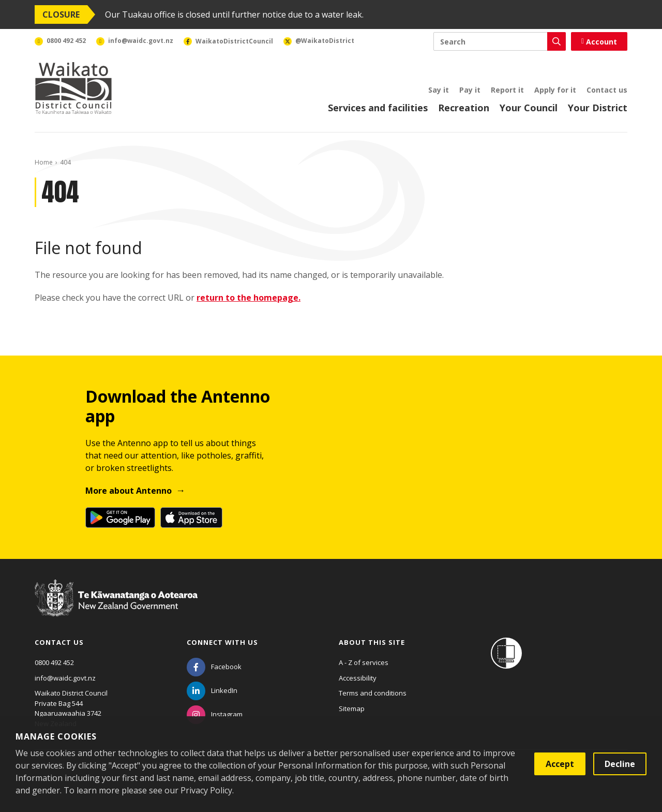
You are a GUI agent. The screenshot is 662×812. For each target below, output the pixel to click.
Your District (598, 108)
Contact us (607, 90)
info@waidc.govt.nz (65, 678)
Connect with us (222, 642)
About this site (372, 642)
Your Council (529, 108)
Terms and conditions (373, 693)
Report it (507, 90)
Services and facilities (378, 108)
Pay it (470, 90)
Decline (620, 764)
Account (599, 42)
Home (44, 162)
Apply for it (555, 90)
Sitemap (352, 708)
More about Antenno (129, 491)
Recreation (464, 108)
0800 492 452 (54, 662)
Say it (439, 90)
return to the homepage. (249, 298)
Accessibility (358, 678)
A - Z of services (364, 662)
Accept (560, 764)
